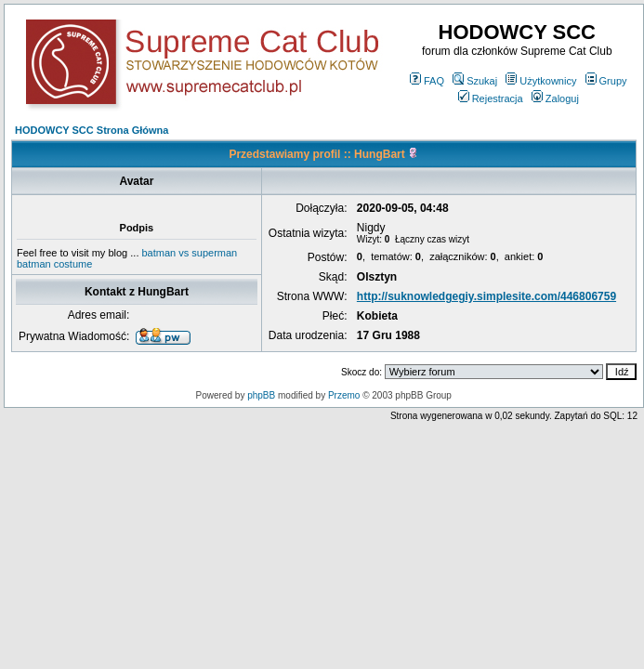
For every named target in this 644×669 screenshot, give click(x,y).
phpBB (261, 395)
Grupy (606, 81)
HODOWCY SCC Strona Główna (92, 130)
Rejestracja (491, 98)
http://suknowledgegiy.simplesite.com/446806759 (486, 296)
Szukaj (475, 81)
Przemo (344, 395)
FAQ (427, 81)
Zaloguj (555, 98)
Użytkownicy (541, 81)
